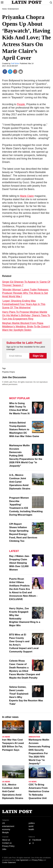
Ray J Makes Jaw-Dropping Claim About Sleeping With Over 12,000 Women (19, 563)
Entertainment (13, 9)
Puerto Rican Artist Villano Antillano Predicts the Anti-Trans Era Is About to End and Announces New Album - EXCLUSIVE (23, 589)
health (31, 829)
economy (6, 829)
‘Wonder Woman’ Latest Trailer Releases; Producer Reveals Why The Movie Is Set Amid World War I (26, 293)
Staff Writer (15, 64)
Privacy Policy (8, 846)
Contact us (7, 843)
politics (32, 823)
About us (6, 840)
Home (4, 9)
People (21, 104)
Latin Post (26, 2)
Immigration (34, 737)
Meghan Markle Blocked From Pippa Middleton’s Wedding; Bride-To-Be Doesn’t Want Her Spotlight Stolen (26, 327)
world (31, 826)
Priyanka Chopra (8, 372)
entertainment (8, 826)
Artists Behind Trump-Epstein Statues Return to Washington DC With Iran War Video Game (24, 429)
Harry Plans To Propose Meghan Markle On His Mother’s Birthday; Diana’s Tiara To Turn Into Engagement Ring (26, 315)
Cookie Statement (9, 862)
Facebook (37, 840)
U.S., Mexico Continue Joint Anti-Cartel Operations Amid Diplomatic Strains (20, 482)
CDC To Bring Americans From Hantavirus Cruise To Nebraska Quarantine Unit (39, 791)
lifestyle (5, 832)
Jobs (4, 849)
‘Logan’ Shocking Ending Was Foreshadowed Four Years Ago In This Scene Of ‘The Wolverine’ (24, 304)
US (3, 823)
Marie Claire (27, 196)
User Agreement (22, 860)
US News (6, 737)
